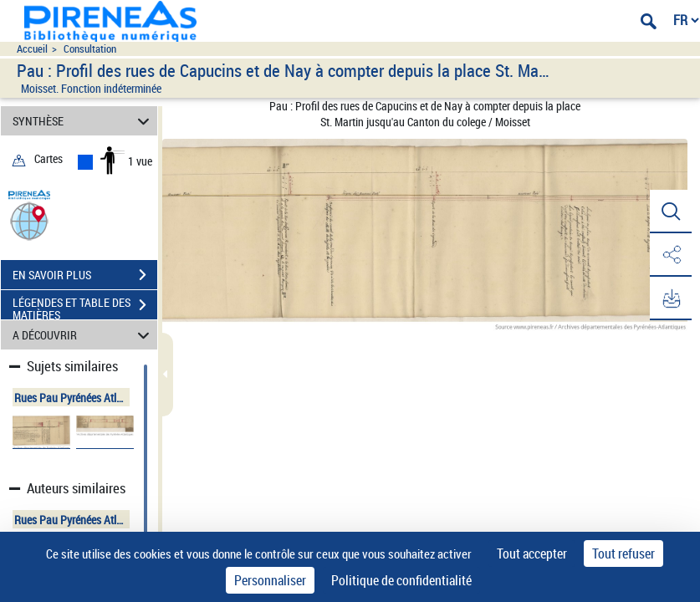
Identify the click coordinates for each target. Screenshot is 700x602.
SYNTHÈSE (84, 121)
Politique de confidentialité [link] (401, 580)
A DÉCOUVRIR (84, 335)
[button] (29, 220)
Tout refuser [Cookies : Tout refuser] (623, 554)
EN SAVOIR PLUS (85, 275)
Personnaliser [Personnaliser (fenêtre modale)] (270, 580)
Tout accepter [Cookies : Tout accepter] (532, 554)
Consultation (90, 49)
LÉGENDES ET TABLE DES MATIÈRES (85, 307)
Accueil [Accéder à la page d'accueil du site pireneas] (32, 49)
